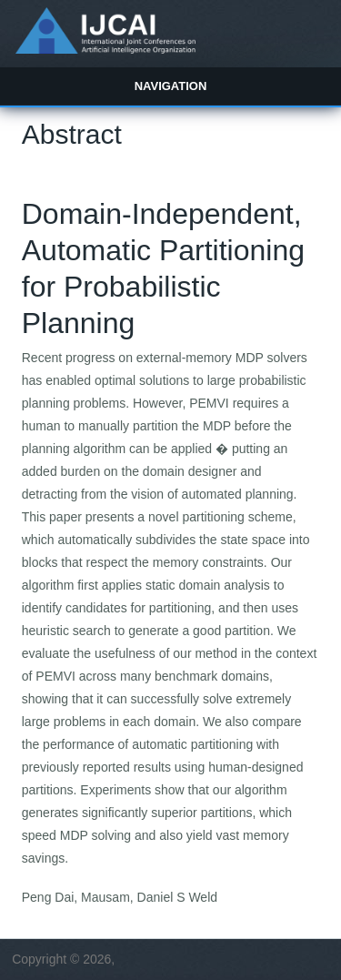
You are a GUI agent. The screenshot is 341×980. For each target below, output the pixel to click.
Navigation (171, 86)
